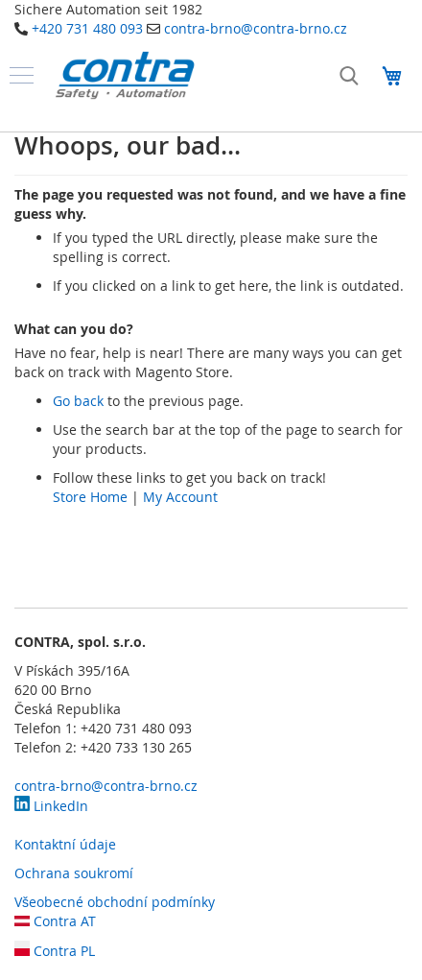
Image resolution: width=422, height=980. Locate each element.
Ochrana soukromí (74, 873)
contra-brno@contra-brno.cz (256, 28)
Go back (78, 401)
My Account (180, 497)
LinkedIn (51, 806)
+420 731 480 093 (87, 28)
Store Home (90, 497)
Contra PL (55, 951)
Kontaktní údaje (65, 844)
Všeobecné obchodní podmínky (115, 902)
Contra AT (55, 921)
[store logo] (125, 75)
